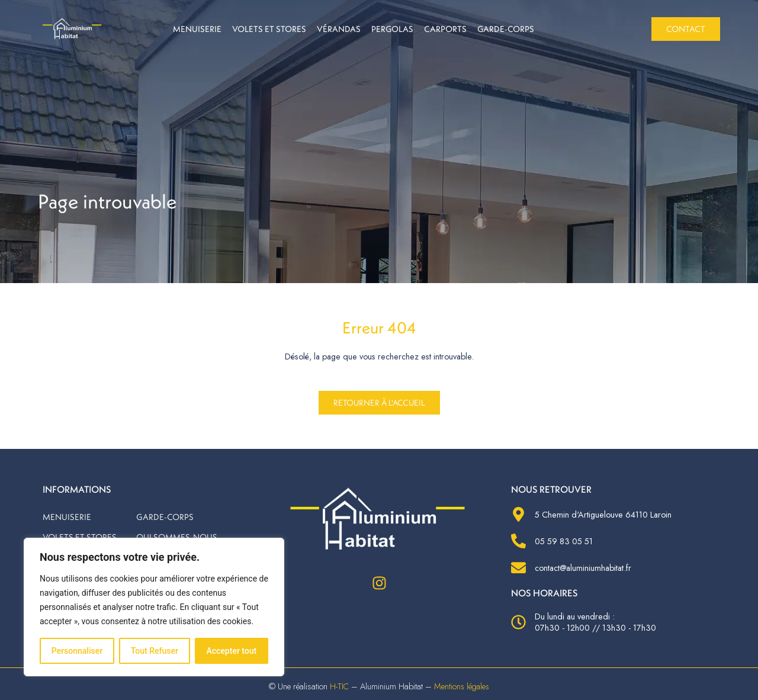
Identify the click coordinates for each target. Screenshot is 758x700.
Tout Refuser (155, 651)
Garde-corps (506, 29)
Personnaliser (77, 651)
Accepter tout (231, 651)
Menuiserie (197, 29)
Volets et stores (269, 29)
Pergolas (392, 29)
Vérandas (339, 29)
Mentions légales (462, 686)
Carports (445, 29)
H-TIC (337, 686)
